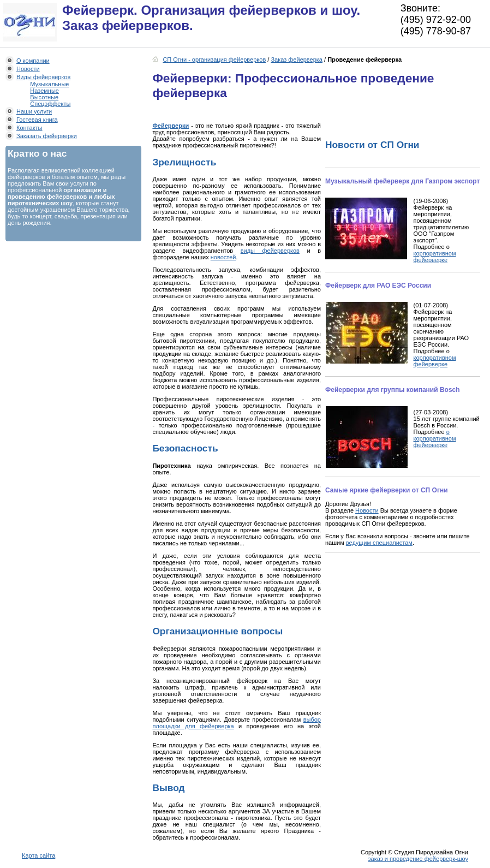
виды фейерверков (270, 251)
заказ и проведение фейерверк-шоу (418, 859)
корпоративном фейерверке (435, 257)
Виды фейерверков (43, 77)
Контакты (29, 128)
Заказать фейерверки (47, 136)
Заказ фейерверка (297, 60)
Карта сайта (38, 855)
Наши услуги (34, 111)
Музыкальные (49, 84)
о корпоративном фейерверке (435, 438)
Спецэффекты (50, 104)
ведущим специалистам (379, 543)
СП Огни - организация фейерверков (214, 60)
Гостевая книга (37, 120)
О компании (33, 61)
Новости (28, 69)
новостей (223, 257)
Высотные (44, 97)
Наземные (44, 91)
